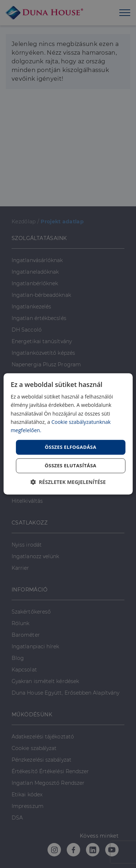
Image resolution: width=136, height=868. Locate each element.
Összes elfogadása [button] (70, 447)
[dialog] (68, 434)
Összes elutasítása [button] (70, 466)
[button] (68, 482)
